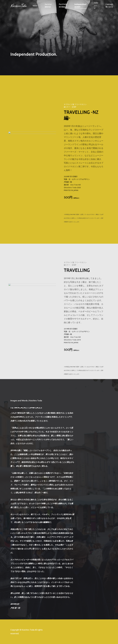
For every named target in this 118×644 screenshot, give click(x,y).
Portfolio (63, 6)
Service (48, 6)
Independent (80, 6)
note (96, 5)
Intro (35, 6)
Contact (109, 6)
